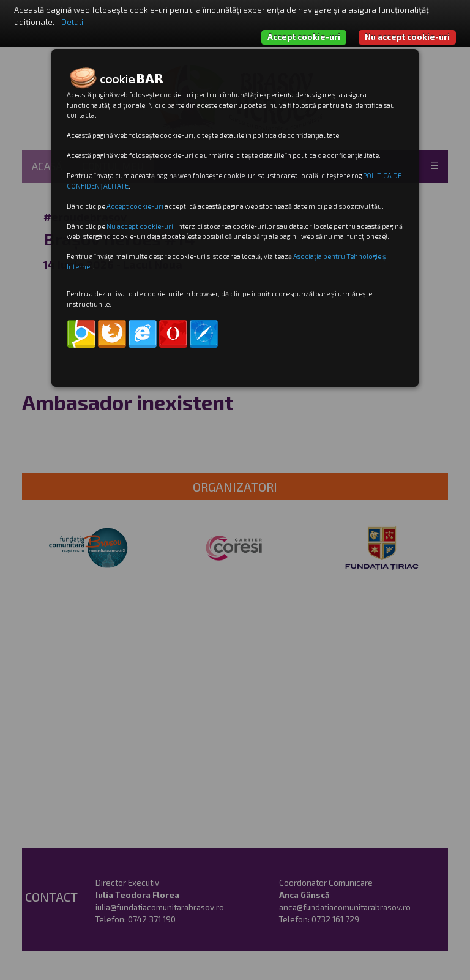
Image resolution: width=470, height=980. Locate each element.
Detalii (73, 22)
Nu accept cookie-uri (407, 37)
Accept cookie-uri (304, 37)
